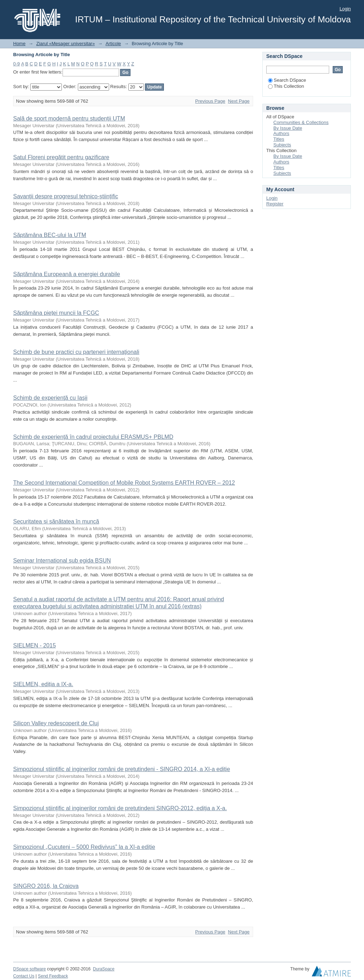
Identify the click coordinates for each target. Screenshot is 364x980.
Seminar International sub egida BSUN (62, 561)
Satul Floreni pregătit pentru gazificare (61, 157)
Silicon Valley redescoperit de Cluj (56, 723)
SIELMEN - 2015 (34, 645)
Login (345, 9)
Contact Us (24, 976)
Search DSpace (287, 80)
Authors (281, 133)
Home (19, 44)
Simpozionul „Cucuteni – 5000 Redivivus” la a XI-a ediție (84, 847)
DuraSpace (103, 969)
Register (275, 204)
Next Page (239, 101)
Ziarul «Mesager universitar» (66, 44)
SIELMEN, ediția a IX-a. (43, 684)
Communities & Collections (301, 122)
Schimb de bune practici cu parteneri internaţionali (76, 352)
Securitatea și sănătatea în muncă (56, 521)
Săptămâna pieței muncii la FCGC (56, 313)
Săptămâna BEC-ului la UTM (50, 235)
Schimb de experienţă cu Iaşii (50, 398)
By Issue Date (288, 128)
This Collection (286, 86)
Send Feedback (53, 976)
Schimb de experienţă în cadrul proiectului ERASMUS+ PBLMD (93, 437)
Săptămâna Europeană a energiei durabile (67, 274)
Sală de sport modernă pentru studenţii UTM (69, 119)
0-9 (17, 64)
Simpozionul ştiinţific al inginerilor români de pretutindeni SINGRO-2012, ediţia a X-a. (120, 808)
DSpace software (30, 969)
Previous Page (210, 101)
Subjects (282, 145)
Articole (113, 44)
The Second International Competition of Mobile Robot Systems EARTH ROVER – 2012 (124, 483)
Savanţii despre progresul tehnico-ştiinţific (66, 196)
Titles (279, 139)
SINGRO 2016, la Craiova (46, 886)
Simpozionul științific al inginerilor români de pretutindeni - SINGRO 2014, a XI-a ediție (122, 769)
